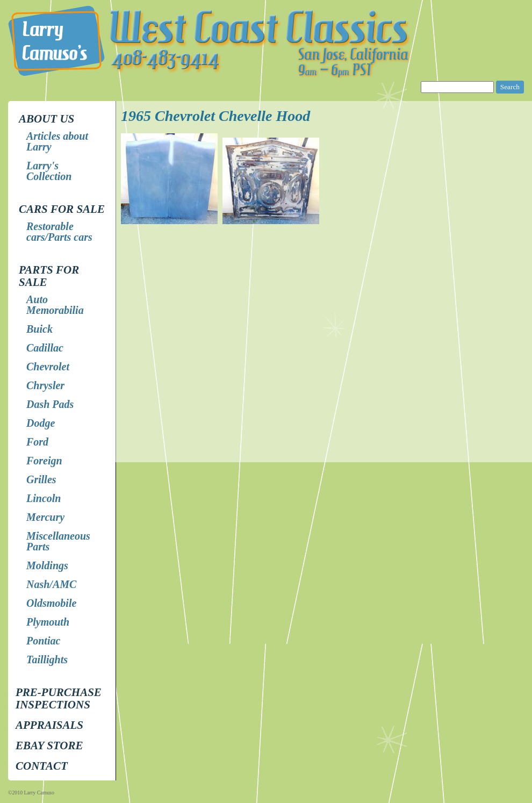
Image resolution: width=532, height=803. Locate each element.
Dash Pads (50, 404)
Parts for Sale (49, 276)
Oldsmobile (51, 603)
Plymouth (48, 622)
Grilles (41, 479)
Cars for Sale (62, 209)
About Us (46, 119)
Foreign (44, 461)
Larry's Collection (49, 171)
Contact (42, 766)
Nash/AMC (51, 584)
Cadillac (45, 348)
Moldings (47, 565)
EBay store (49, 745)
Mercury (45, 517)
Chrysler (45, 385)
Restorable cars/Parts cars (59, 232)
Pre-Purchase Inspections (59, 698)
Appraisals (49, 725)
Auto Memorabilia (55, 305)
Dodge (41, 423)
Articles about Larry (57, 141)
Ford (37, 442)
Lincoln (44, 498)
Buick (39, 329)
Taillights (47, 659)
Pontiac (43, 641)
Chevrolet (48, 367)
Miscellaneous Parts (58, 541)
